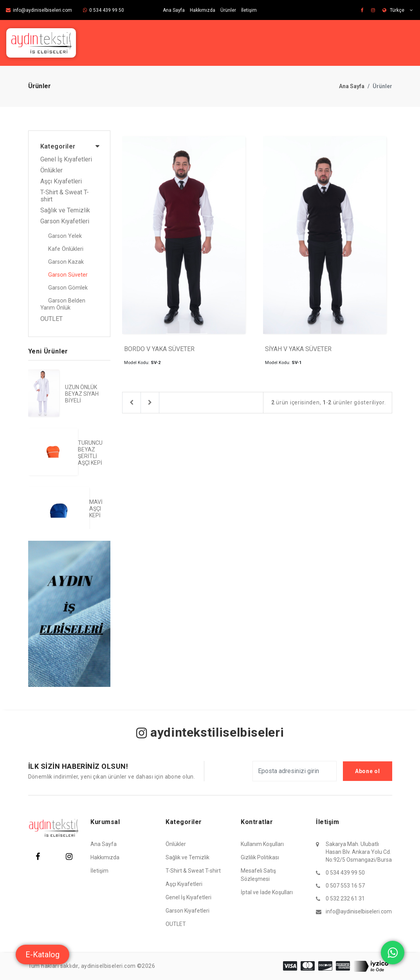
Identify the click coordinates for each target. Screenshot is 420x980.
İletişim (249, 10)
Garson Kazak (66, 262)
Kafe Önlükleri (66, 249)
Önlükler (51, 170)
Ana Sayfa (174, 10)
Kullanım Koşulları (262, 844)
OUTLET (51, 319)
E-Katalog (42, 955)
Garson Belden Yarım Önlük (63, 304)
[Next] (150, 403)
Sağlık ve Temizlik (65, 210)
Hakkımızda (203, 10)
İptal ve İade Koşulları (267, 892)
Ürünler (228, 10)
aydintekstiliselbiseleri (210, 732)
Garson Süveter (68, 275)
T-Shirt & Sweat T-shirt (65, 196)
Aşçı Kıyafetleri (61, 181)
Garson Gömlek (68, 288)
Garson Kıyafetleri (65, 221)
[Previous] (132, 403)
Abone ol (368, 771)
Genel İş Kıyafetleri (66, 159)
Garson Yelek (65, 236)
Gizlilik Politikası (260, 857)
